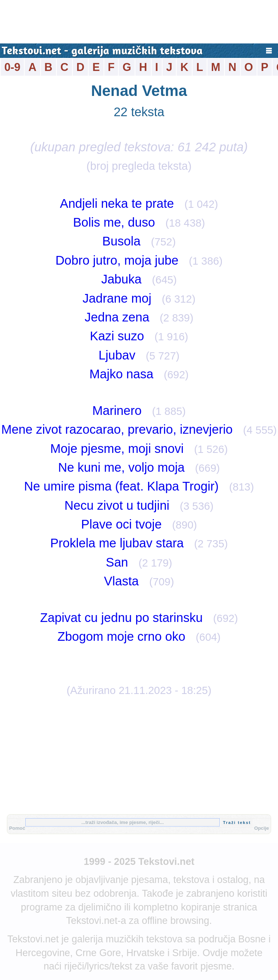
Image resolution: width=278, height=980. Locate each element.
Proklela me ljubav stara (117, 543)
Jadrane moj (117, 298)
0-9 (12, 67)
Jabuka (121, 279)
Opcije (262, 828)
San (117, 562)
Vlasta (121, 581)
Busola (122, 241)
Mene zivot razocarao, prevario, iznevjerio (117, 429)
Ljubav (117, 355)
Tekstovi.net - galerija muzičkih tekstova (102, 52)
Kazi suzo (117, 336)
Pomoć (17, 828)
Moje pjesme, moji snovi (117, 449)
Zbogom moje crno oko (121, 636)
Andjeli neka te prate (117, 203)
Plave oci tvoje (121, 524)
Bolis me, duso (114, 222)
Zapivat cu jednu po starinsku (121, 618)
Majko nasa (121, 374)
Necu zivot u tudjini (117, 505)
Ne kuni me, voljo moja (121, 467)
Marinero (117, 411)
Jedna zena (117, 317)
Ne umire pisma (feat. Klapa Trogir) (122, 486)
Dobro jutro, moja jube (117, 260)
